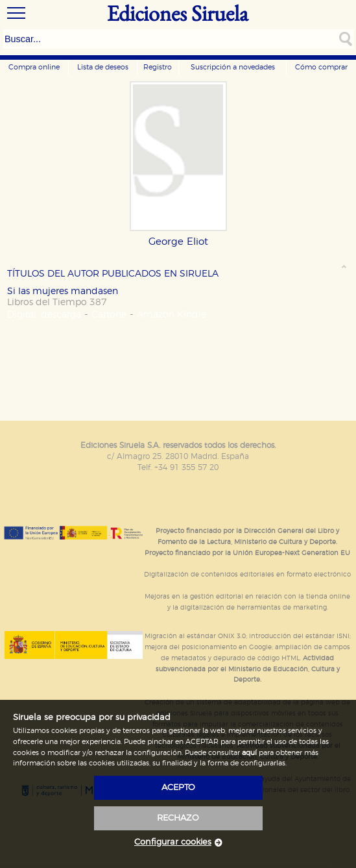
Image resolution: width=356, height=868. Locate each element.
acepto (178, 788)
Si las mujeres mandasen (63, 291)
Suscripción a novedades (233, 67)
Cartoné (109, 315)
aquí (249, 753)
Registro (158, 67)
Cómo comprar (321, 67)
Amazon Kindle (172, 315)
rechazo (178, 818)
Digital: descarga (44, 315)
